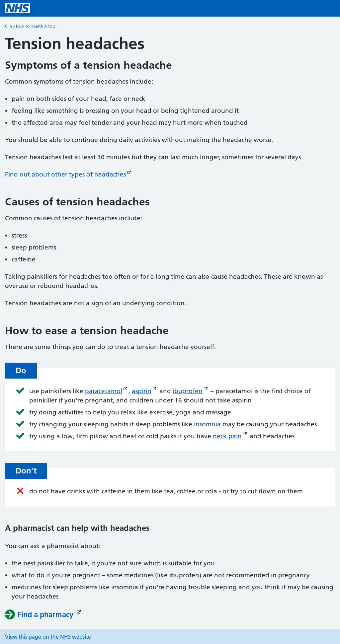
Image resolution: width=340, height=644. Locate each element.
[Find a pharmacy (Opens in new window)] (44, 614)
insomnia (207, 424)
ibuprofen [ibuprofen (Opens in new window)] (188, 391)
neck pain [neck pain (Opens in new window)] (227, 436)
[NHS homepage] (17, 8)
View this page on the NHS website (48, 637)
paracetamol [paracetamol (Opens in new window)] (104, 391)
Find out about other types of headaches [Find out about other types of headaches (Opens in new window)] (65, 174)
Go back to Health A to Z (30, 26)
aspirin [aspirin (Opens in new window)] (142, 391)
